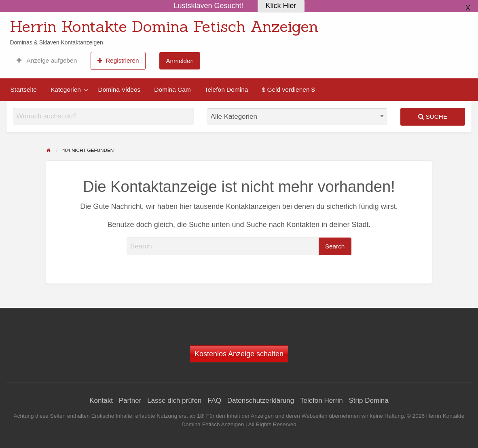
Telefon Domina (226, 89)
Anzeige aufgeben (47, 61)
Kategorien (66, 89)
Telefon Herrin (321, 401)
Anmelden (180, 61)
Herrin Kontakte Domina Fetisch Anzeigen (164, 26)
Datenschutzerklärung (261, 401)
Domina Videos (119, 89)
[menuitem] (47, 61)
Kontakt (101, 401)
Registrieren (118, 61)
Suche (433, 117)
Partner (130, 401)
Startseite (24, 89)
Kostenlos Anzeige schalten (239, 354)
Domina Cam (172, 89)
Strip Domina (368, 401)
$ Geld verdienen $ (288, 89)
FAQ (214, 401)
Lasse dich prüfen (174, 401)
